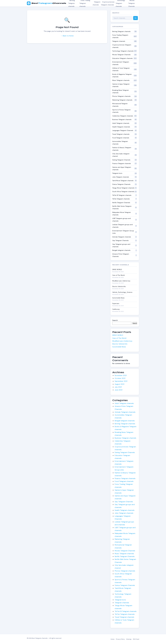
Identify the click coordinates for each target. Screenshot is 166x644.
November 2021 (121, 375)
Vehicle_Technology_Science (122, 292)
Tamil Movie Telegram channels (123, 181)
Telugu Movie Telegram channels (123, 188)
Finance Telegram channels (122, 163)
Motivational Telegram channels (120, 105)
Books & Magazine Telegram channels (122, 75)
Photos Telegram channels (121, 96)
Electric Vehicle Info (119, 287)
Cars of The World (118, 275)
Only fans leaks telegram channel (121, 155)
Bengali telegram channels (121, 250)
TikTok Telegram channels (121, 199)
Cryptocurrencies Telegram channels (108, 3)
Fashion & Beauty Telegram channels (122, 149)
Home (113, 639)
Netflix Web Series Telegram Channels (122, 207)
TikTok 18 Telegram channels (122, 195)
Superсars (116, 304)
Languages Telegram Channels (123, 130)
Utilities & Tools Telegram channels (121, 69)
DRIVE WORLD (117, 270)
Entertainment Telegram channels (121, 63)
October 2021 (120, 378)
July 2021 (118, 387)
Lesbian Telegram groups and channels (122, 226)
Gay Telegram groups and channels (121, 245)
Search (115, 320)
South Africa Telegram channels (123, 192)
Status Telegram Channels (121, 184)
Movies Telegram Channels (121, 55)
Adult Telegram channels (121, 123)
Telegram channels (96, 3)
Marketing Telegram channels (122, 100)
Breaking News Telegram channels (121, 91)
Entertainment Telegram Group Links (123, 232)
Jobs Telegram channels (121, 177)
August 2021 (119, 384)
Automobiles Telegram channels (120, 143)
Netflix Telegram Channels (121, 203)
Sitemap (129, 639)
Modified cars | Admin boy (121, 281)
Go (136, 18)
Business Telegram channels (122, 119)
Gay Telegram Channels (120, 240)
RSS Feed (136, 639)
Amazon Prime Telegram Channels (121, 255)
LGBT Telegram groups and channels (122, 220)
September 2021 (121, 381)
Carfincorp (116, 309)
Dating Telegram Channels (121, 160)
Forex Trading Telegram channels (120, 36)
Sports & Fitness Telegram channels (121, 111)
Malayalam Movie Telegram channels (122, 214)
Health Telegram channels (121, 127)
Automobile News (118, 298)
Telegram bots (117, 173)
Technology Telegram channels (123, 51)
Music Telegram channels (121, 80)
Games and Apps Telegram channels (122, 168)
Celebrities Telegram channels (123, 116)
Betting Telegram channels (121, 31)
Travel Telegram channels (121, 134)
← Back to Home (67, 36)
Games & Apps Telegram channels (121, 85)
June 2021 (119, 390)
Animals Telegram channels (122, 237)
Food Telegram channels (121, 138)
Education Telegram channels (122, 58)
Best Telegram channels (40, 638)
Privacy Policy (120, 639)
